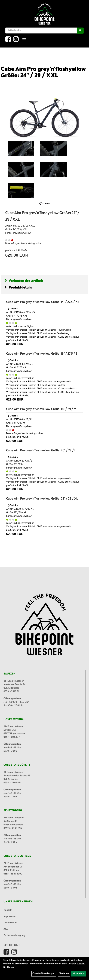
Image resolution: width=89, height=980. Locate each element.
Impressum (10, 916)
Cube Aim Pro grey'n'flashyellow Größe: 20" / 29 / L (41, 450)
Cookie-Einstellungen (44, 974)
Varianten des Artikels (24, 281)
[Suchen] (80, 31)
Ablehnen (64, 974)
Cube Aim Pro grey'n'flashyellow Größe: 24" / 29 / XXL (43, 72)
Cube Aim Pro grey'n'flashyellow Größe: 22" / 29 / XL (42, 499)
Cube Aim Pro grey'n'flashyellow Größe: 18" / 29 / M (41, 409)
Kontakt (8, 910)
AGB (6, 929)
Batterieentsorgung (14, 935)
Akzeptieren (79, 974)
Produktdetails (18, 288)
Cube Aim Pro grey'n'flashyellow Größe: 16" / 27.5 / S (42, 354)
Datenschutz (10, 923)
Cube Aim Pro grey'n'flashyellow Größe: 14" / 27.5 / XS (43, 302)
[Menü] (24, 39)
